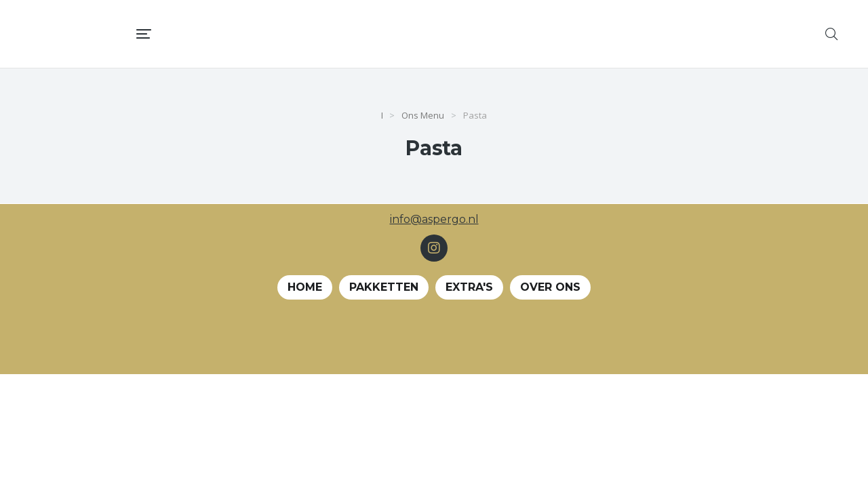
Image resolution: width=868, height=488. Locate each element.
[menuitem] (476, 34)
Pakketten (384, 287)
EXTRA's (469, 287)
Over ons (550, 287)
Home (305, 287)
